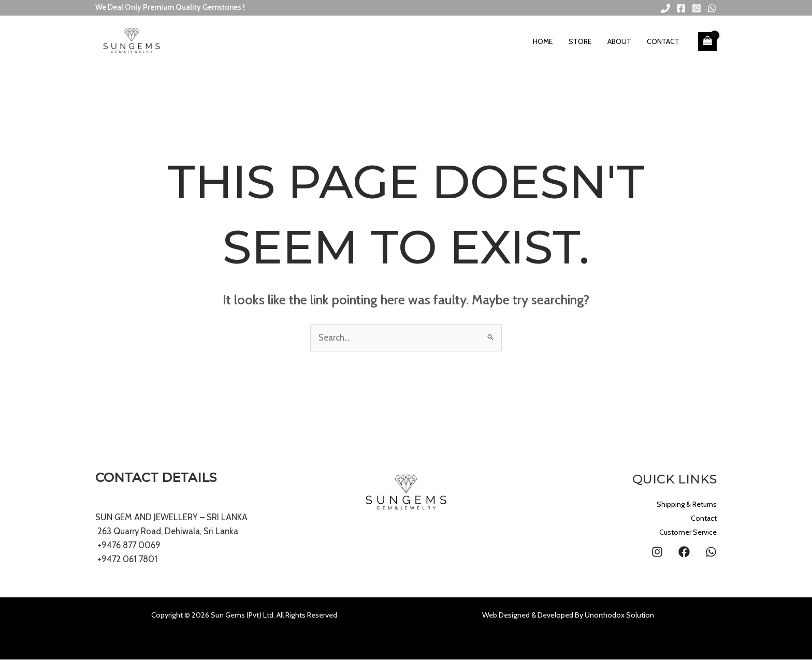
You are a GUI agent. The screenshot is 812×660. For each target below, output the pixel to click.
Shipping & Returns (680, 504)
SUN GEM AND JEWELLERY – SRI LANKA (172, 517)
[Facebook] (681, 8)
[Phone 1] (665, 8)
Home (552, 41)
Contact (665, 41)
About (623, 41)
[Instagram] (697, 8)
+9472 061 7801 (128, 560)
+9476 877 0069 (129, 545)
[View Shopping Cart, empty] (707, 41)
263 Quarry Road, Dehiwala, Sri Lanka (168, 531)
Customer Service (683, 533)
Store (586, 41)
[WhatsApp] (712, 8)
